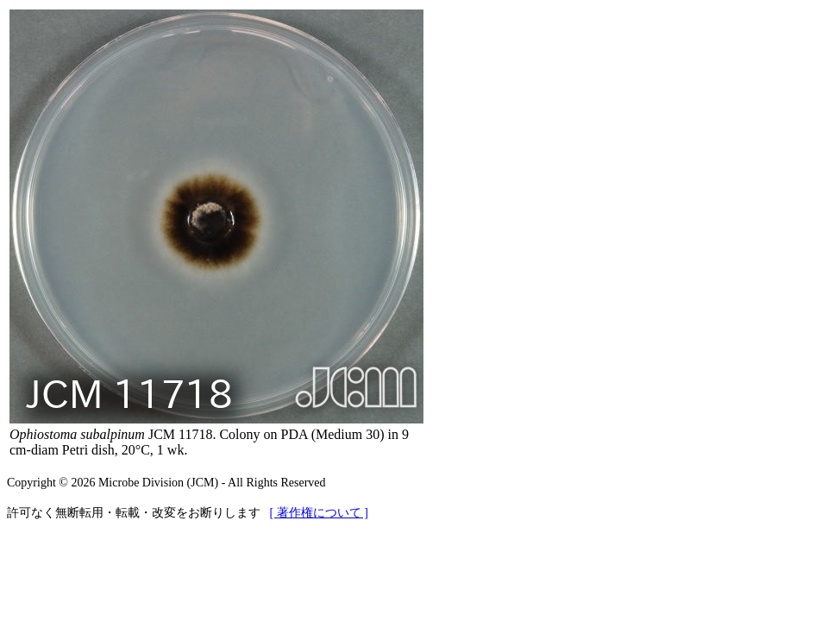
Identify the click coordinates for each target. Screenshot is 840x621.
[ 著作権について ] (319, 513)
